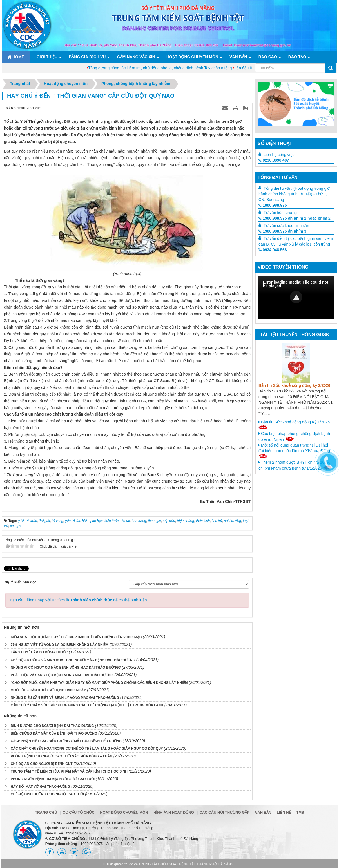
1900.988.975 (273, 205)
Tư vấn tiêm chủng (280, 213)
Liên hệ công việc (279, 155)
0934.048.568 (273, 250)
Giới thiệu (47, 57)
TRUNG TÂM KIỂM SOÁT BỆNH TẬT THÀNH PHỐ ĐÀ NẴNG (186, 863)
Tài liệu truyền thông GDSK (295, 335)
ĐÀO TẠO (297, 57)
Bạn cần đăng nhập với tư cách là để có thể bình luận (78, 598)
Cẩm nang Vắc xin (136, 57)
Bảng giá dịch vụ (87, 57)
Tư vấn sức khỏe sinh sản (286, 226)
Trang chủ (46, 811)
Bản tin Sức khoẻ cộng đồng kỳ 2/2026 (294, 385)
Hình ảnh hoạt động (174, 811)
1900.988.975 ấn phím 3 (282, 231)
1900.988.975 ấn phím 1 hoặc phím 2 (295, 218)
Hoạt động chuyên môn (192, 57)
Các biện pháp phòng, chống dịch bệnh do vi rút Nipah (294, 437)
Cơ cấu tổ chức (78, 811)
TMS (300, 811)
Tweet (9, 568)
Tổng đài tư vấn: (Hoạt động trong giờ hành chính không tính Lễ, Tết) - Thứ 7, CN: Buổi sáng (294, 194)
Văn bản (238, 57)
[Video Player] (296, 297)
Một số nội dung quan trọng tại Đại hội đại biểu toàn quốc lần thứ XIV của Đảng (294, 450)
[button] (296, 297)
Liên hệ (284, 811)
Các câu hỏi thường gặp (225, 811)
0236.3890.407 (274, 160)
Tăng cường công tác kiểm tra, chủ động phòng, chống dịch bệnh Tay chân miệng (203, 68)
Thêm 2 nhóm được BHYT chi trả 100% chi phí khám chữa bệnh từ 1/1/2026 (295, 465)
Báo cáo (268, 57)
